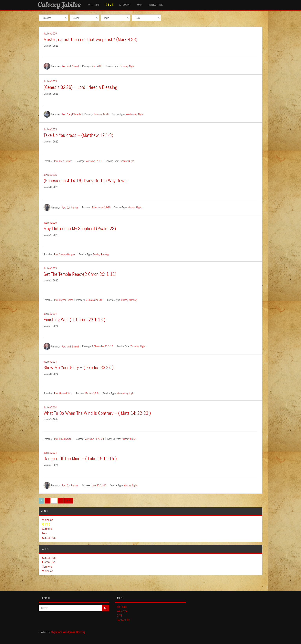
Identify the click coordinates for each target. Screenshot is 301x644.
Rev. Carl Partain (70, 208)
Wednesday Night (135, 114)
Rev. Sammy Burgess (65, 254)
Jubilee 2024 (50, 314)
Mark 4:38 (97, 66)
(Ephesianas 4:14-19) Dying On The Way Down (85, 181)
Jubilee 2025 (50, 34)
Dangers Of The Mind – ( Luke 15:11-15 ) (80, 459)
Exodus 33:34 (92, 393)
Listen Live (49, 562)
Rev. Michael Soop (63, 393)
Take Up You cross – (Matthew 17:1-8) (78, 135)
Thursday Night (127, 66)
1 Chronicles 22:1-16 (102, 346)
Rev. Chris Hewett (63, 161)
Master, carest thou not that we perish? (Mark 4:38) (90, 39)
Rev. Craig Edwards (71, 114)
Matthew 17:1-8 (94, 161)
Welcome (94, 5)
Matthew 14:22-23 (94, 439)
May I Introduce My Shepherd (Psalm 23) (80, 229)
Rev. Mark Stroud (70, 66)
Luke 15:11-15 (99, 485)
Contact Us (155, 5)
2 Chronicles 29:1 (95, 300)
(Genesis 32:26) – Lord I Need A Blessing (80, 87)
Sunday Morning (129, 300)
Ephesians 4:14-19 (101, 208)
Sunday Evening (101, 254)
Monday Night (135, 208)
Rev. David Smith (63, 439)
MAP (139, 5)
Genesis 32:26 (101, 114)
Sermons (125, 5)
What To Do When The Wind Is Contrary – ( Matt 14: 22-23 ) (97, 413)
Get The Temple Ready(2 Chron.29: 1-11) (80, 274)
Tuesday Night (127, 161)
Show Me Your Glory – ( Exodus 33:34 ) (79, 368)
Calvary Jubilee (59, 4)
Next (69, 501)
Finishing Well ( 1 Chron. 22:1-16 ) (74, 320)
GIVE (119, 615)
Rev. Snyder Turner (63, 300)
